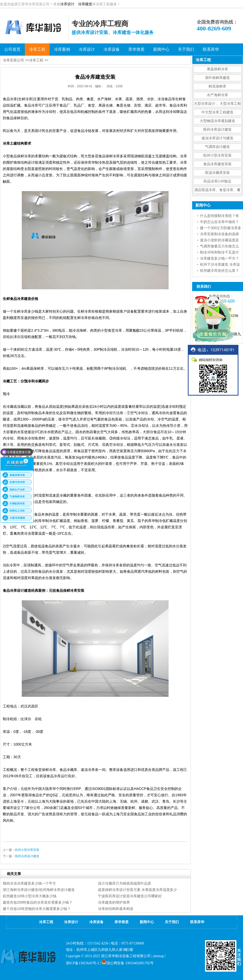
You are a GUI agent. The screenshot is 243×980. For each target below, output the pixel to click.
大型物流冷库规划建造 (217, 121)
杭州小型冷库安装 (217, 155)
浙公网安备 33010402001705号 (128, 963)
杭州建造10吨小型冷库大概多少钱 (30, 896)
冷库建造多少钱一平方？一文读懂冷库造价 (219, 259)
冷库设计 (67, 4)
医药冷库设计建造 (217, 130)
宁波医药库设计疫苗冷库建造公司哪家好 (130, 896)
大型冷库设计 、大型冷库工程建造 (217, 104)
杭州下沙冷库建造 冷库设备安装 (220, 265)
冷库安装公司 (13, 60)
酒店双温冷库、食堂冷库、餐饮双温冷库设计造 (217, 191)
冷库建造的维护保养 (114, 902)
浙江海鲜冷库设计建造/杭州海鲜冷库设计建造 (39, 890)
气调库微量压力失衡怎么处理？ (219, 247)
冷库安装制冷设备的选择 (219, 234)
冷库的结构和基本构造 (116, 909)
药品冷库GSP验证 (217, 181)
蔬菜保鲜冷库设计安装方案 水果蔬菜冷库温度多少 (137, 890)
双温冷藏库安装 (217, 173)
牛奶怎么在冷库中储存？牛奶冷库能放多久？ (219, 222)
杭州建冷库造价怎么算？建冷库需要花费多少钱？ (219, 271)
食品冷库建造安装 (217, 164)
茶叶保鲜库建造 (217, 78)
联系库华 (197, 922)
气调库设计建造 (217, 147)
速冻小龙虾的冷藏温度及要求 (219, 241)
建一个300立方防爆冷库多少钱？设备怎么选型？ (221, 228)
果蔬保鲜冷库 (217, 69)
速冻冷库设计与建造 (217, 138)
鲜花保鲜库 (217, 86)
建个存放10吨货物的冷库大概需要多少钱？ (37, 909)
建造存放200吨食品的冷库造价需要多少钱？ (38, 902)
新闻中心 (147, 922)
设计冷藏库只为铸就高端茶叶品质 (125, 883)
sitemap (158, 956)
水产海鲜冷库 (217, 95)
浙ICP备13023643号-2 (82, 963)
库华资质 (121, 922)
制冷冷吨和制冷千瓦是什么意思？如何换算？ (219, 253)
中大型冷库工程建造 (217, 112)
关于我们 (172, 922)
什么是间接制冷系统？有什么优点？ (219, 216)
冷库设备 (96, 922)
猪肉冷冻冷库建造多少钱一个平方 (29, 883)
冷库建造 (85, 4)
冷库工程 (36, 60)
